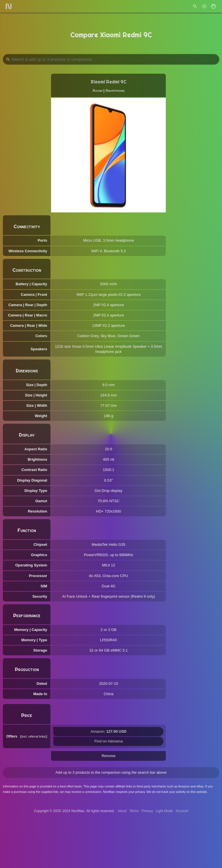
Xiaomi (97, 90)
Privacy (147, 811)
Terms (134, 811)
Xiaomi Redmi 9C (108, 82)
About (122, 811)
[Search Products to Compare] (111, 59)
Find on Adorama (109, 741)
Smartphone (115, 90)
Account (182, 811)
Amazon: (109, 731)
